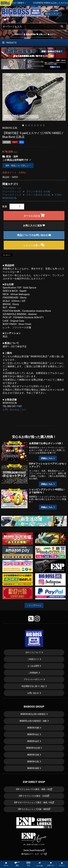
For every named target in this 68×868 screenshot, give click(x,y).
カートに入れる (34, 215)
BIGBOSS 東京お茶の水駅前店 (33, 714)
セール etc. (40, 864)
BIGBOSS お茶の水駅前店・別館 (33, 721)
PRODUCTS (9, 43)
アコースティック (12, 188)
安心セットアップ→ (53, 14)
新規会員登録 (29, 34)
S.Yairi (58, 195)
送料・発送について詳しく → (18, 166)
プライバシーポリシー (33, 679)
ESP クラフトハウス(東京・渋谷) (34, 796)
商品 (17, 864)
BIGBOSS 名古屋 (33, 748)
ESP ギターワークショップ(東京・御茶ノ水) (34, 802)
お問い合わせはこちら (14, 410)
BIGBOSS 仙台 (33, 734)
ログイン (52, 34)
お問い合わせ (33, 693)
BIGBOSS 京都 (33, 755)
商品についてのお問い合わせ (34, 235)
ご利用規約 (33, 673)
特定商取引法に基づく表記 (33, 686)
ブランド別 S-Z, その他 (38, 192)
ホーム (6, 864)
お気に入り (42, 34)
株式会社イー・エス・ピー (34, 854)
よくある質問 (33, 666)
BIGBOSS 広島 (33, 762)
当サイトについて (33, 652)
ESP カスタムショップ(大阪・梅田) (34, 809)
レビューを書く (34, 245)
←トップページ (34, 605)
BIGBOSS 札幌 (33, 728)
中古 (28, 864)
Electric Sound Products (34, 850)
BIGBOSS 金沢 (33, 741)
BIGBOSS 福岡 (33, 768)
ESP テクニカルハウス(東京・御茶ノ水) (34, 789)
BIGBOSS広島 (10, 198)
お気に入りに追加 (34, 225)
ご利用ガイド (17, 34)
